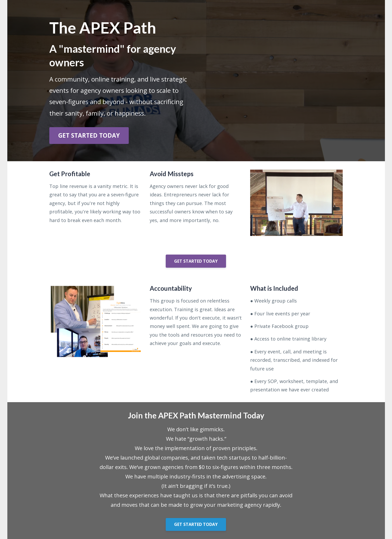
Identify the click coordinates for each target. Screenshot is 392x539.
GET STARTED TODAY (89, 135)
